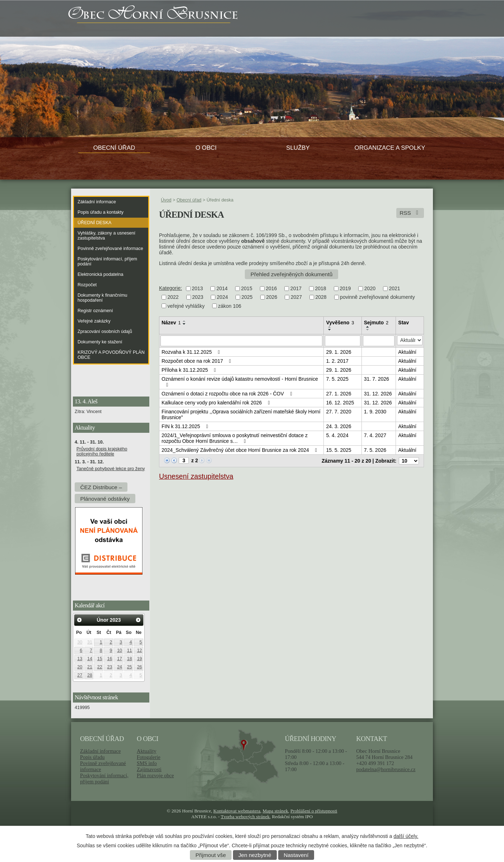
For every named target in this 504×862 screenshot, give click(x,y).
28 (90, 675)
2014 (222, 288)
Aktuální (407, 352)
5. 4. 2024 (337, 435)
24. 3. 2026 (339, 426)
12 (140, 650)
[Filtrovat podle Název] (241, 341)
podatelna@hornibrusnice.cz (386, 769)
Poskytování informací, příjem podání (107, 261)
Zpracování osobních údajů (105, 332)
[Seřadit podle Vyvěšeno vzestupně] (330, 327)
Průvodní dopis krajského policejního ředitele (102, 451)
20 (80, 667)
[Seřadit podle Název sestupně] (185, 324)
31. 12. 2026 (378, 394)
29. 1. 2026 (339, 352)
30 (80, 642)
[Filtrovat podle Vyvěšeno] (342, 341)
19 (140, 659)
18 (130, 659)
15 (100, 659)
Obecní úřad (114, 148)
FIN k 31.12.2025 (186, 426)
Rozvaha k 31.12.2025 (192, 352)
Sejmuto (376, 323)
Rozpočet (87, 285)
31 (90, 642)
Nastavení (296, 855)
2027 (296, 297)
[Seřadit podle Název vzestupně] (185, 321)
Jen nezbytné (255, 855)
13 (80, 659)
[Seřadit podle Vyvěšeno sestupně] (330, 330)
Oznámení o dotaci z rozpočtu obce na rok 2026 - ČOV (228, 394)
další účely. (406, 836)
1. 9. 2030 (375, 412)
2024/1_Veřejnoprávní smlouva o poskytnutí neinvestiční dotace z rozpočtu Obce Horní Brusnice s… (235, 438)
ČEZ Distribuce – (101, 487)
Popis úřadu (92, 757)
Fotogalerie (149, 757)
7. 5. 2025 (337, 379)
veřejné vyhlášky (186, 306)
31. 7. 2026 (377, 379)
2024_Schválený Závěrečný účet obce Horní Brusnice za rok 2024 (240, 450)
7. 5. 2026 (375, 450)
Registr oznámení (95, 311)
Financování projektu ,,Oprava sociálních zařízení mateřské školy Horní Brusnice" (241, 414)
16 (109, 659)
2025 (247, 297)
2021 (394, 288)
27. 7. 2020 (339, 412)
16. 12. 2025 (340, 403)
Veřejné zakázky (94, 321)
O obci (206, 148)
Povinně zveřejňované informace (110, 249)
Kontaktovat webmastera (237, 811)
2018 (321, 288)
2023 (198, 297)
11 (130, 650)
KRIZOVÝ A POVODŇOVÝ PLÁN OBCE (111, 355)
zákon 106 (230, 306)
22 (100, 667)
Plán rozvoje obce (155, 775)
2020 (370, 288)
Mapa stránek (276, 811)
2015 (247, 288)
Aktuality (146, 751)
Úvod (166, 200)
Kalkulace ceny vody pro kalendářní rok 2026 (217, 403)
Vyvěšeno (340, 323)
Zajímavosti (149, 769)
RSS (410, 213)
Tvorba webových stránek (245, 817)
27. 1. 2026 (339, 394)
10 (120, 650)
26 (140, 667)
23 (109, 667)
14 (90, 659)
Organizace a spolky (390, 148)
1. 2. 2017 (337, 361)
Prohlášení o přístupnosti (314, 811)
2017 (296, 288)
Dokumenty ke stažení (100, 342)
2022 (173, 297)
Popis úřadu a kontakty (101, 212)
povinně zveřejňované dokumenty (377, 297)
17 (120, 659)
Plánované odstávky (105, 498)
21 (90, 667)
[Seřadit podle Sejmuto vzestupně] (368, 327)
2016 (271, 288)
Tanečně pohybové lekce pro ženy (111, 469)
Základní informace (97, 202)
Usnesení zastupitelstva (196, 476)
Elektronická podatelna (100, 274)
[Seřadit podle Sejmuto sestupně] (368, 330)
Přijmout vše (211, 855)
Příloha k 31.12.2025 (190, 370)
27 (80, 675)
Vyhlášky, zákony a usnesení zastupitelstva (106, 236)
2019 (345, 288)
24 (120, 667)
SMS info (147, 763)
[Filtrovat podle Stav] (410, 340)
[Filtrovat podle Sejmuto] (379, 341)
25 (130, 667)
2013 (197, 288)
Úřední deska (94, 223)
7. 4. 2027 (375, 435)
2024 (222, 297)
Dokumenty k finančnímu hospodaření (102, 298)
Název (171, 323)
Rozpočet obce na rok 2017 (197, 361)
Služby (298, 148)
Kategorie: (171, 288)
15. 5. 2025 (339, 450)
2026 (272, 297)
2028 (321, 297)
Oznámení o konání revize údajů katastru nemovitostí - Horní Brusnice (240, 382)
